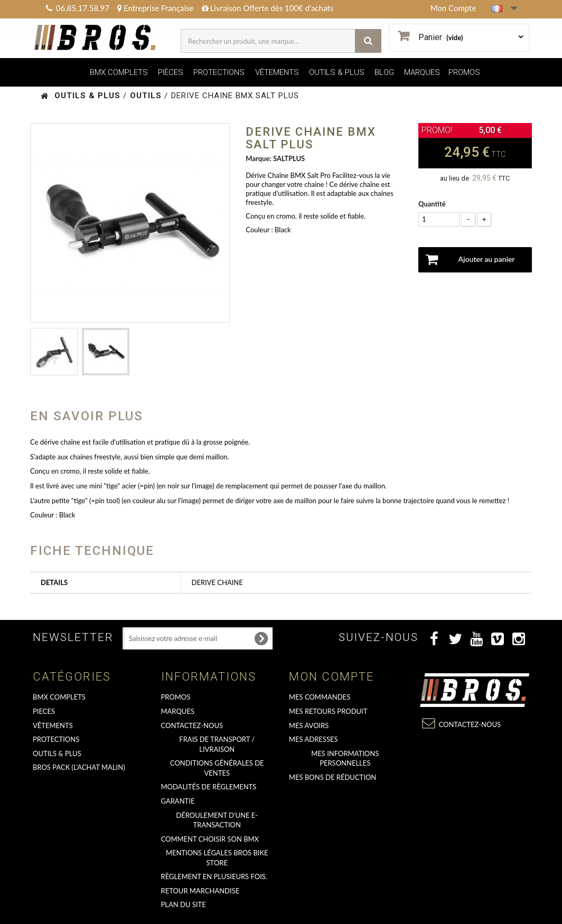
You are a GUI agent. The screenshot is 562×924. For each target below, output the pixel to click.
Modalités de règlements (209, 787)
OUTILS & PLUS (337, 72)
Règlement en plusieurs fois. (214, 876)
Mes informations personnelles (345, 758)
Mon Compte (453, 8)
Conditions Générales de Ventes (217, 768)
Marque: (258, 158)
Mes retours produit (328, 711)
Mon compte (331, 677)
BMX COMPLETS (119, 72)
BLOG (384, 72)
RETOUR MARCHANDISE (200, 891)
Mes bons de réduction (332, 777)
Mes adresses (313, 739)
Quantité (432, 204)
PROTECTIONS (219, 72)
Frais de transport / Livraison (217, 744)
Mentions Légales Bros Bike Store (217, 858)
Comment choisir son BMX (210, 839)
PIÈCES (171, 72)
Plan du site (184, 904)
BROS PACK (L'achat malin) (79, 767)
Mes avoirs (309, 725)
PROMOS (464, 72)
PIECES (44, 711)
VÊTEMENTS (277, 72)
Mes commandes (320, 697)
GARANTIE (178, 801)
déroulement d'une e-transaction (217, 820)
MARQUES (422, 72)
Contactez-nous (192, 725)
